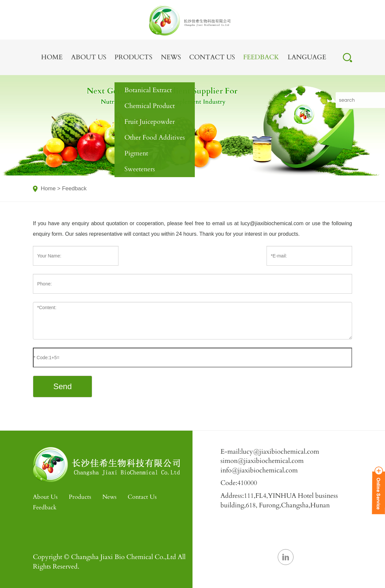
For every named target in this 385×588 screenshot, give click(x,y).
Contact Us (212, 57)
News (171, 57)
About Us (89, 57)
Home (52, 57)
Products (133, 57)
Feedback (261, 57)
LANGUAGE (307, 57)
